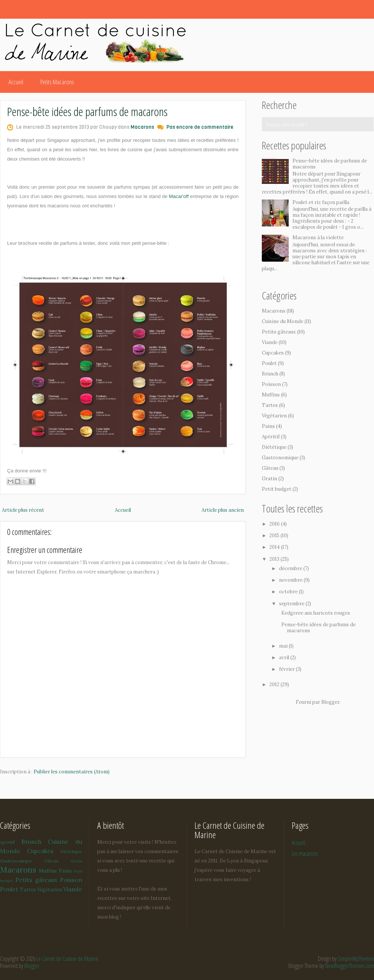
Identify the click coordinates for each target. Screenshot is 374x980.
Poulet (269, 363)
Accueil (16, 82)
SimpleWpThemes (356, 959)
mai (284, 646)
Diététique (274, 447)
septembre (292, 604)
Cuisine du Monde (283, 321)
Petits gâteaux (279, 332)
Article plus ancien (223, 510)
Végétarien (274, 416)
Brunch (270, 374)
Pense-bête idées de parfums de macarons (87, 111)
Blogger (330, 702)
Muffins (271, 395)
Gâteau (270, 468)
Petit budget (277, 489)
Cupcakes (273, 353)
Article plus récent (23, 510)
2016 (275, 524)
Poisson (271, 384)
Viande (270, 342)
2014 (275, 547)
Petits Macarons (57, 82)
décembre (291, 568)
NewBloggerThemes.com (350, 966)
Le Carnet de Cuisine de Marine (67, 959)
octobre (289, 592)
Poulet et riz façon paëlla (321, 202)
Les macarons (305, 853)
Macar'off (179, 196)
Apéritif (271, 437)
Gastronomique (280, 458)
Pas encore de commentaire (200, 127)
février (287, 669)
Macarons (142, 127)
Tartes (270, 405)
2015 (275, 535)
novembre (291, 580)
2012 (275, 684)
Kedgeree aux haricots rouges (316, 613)
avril (285, 658)
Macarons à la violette (318, 238)
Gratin (269, 479)
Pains (268, 426)
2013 (275, 559)
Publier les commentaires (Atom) (72, 772)
